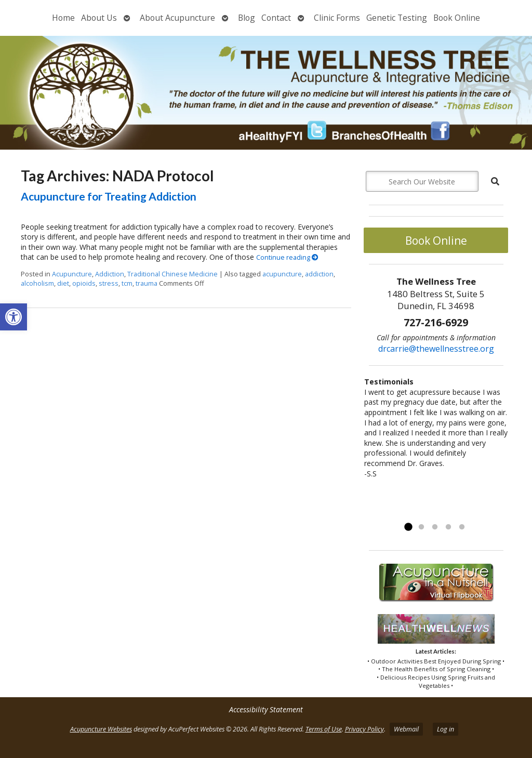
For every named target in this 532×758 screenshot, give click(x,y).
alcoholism (37, 283)
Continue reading (287, 257)
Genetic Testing (397, 18)
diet (63, 283)
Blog (247, 18)
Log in (445, 729)
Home (63, 18)
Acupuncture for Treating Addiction (109, 196)
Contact (276, 18)
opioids (84, 283)
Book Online (457, 18)
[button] (14, 317)
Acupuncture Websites (101, 729)
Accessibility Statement (266, 709)
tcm (127, 283)
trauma (147, 283)
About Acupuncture (177, 18)
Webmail (406, 729)
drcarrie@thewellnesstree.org (436, 349)
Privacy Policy (364, 729)
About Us (99, 18)
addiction (319, 274)
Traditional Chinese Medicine (172, 274)
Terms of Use (324, 729)
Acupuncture (72, 274)
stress (109, 283)
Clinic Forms (337, 18)
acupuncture (282, 274)
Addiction (110, 274)
